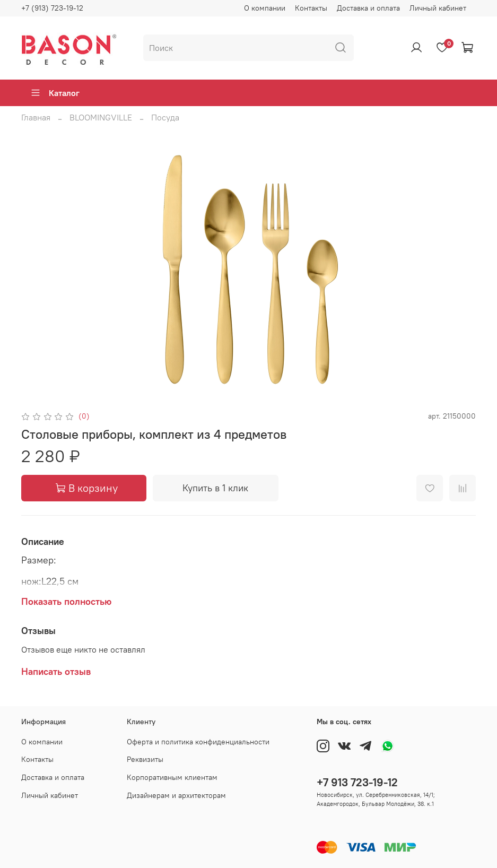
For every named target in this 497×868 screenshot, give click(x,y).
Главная (36, 117)
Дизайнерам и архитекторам (176, 795)
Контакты (311, 8)
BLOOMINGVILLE (101, 117)
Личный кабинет (438, 8)
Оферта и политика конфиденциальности (198, 742)
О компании (265, 8)
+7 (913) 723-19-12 (52, 8)
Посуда (165, 117)
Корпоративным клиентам (172, 777)
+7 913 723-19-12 (357, 782)
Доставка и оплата (368, 8)
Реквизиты (145, 759)
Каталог (55, 93)
